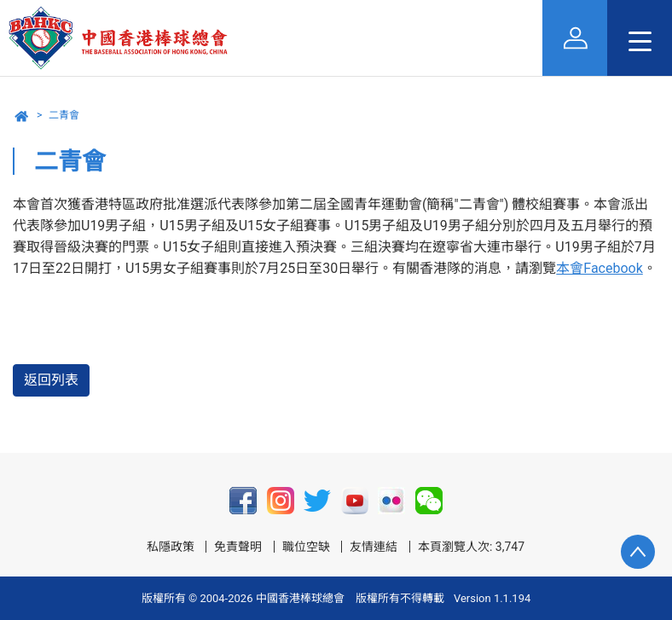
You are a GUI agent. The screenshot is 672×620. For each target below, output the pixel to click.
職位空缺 (306, 547)
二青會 (64, 115)
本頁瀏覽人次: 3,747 (471, 547)
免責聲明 (238, 547)
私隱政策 (171, 547)
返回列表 (51, 380)
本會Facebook (599, 268)
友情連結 (374, 547)
